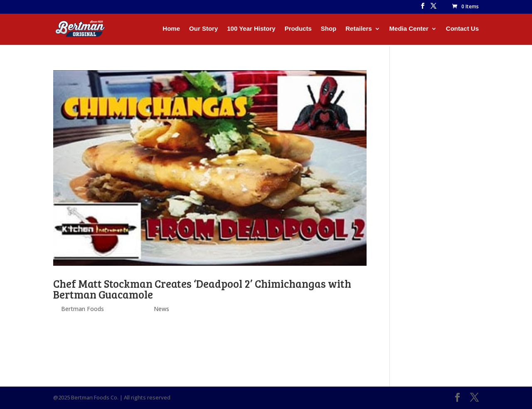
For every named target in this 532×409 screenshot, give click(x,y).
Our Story (203, 29)
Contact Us (462, 29)
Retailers (358, 29)
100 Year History (251, 29)
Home (171, 29)
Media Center (409, 29)
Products (298, 29)
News (161, 309)
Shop (329, 29)
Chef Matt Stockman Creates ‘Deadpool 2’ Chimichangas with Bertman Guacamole (202, 289)
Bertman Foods (83, 309)
